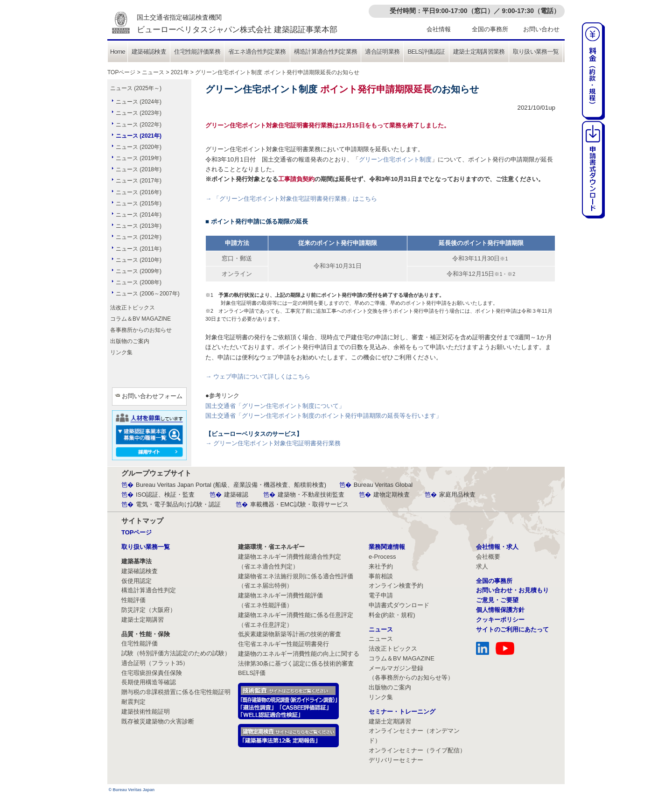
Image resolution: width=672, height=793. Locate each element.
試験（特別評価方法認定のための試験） (176, 653)
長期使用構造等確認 (149, 682)
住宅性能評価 (140, 643)
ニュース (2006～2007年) (148, 294)
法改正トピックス (133, 308)
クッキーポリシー (500, 620)
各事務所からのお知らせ (141, 330)
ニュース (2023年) (139, 113)
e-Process (382, 557)
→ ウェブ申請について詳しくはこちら (258, 376)
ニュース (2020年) (139, 147)
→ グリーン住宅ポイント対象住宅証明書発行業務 (273, 443)
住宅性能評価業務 (197, 52)
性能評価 (133, 600)
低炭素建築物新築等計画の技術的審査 (290, 634)
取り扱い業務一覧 (536, 52)
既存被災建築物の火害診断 (158, 721)
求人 (482, 566)
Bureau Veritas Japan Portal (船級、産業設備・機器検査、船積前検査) (231, 485)
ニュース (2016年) (139, 192)
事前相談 (381, 576)
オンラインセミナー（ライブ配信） (417, 750)
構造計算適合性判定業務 (326, 52)
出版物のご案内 (130, 341)
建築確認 (236, 495)
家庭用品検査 (457, 495)
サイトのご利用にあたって (512, 629)
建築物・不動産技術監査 (311, 495)
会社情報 (439, 29)
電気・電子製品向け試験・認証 (178, 504)
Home (118, 52)
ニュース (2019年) (139, 158)
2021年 (180, 72)
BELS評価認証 (426, 52)
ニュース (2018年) (139, 169)
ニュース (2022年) (139, 125)
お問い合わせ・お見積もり (512, 590)
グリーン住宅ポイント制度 (395, 159)
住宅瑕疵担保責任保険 (152, 673)
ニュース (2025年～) (136, 88)
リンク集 (121, 352)
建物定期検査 (392, 495)
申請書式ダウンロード (399, 605)
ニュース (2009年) (139, 271)
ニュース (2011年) (139, 249)
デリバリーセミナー (396, 760)
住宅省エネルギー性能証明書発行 (283, 644)
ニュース (153, 72)
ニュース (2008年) (139, 282)
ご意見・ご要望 (497, 600)
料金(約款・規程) (392, 615)
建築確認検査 (149, 52)
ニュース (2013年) (139, 226)
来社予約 (381, 566)
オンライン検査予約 (396, 586)
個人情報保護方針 (500, 610)
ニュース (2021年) (139, 136)
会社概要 (488, 557)
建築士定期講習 (143, 620)
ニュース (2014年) (139, 215)
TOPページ (121, 72)
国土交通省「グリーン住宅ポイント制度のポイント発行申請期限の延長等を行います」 (324, 416)
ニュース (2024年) (139, 102)
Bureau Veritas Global (383, 485)
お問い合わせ (541, 29)
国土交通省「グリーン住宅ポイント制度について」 (275, 406)
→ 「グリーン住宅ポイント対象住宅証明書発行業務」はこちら (291, 199)
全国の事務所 (490, 29)
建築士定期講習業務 (479, 52)
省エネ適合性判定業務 (257, 52)
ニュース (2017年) (139, 181)
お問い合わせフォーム (152, 396)
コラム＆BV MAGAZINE (140, 319)
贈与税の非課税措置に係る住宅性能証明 (176, 692)
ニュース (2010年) (139, 260)
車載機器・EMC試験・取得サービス (299, 504)
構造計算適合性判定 (149, 590)
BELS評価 (252, 673)
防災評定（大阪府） (149, 610)
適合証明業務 (382, 52)
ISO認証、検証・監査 (165, 495)
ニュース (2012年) (139, 237)
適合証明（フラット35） (155, 663)
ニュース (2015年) (139, 204)
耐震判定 (133, 702)
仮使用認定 (136, 581)
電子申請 (381, 595)
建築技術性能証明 (146, 712)
